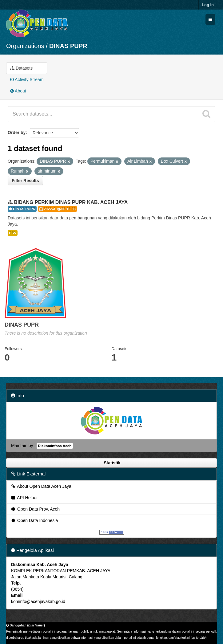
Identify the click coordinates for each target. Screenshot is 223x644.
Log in (208, 5)
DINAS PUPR (68, 46)
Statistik (111, 463)
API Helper (24, 498)
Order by (17, 132)
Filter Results (25, 181)
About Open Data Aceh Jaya (41, 486)
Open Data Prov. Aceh (35, 509)
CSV (13, 233)
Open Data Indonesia (34, 520)
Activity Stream (27, 79)
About (18, 91)
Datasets (21, 68)
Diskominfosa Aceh (55, 446)
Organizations (25, 46)
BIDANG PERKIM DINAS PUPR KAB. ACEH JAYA (71, 202)
